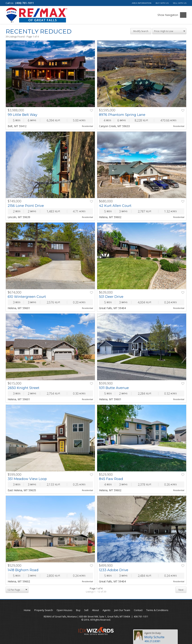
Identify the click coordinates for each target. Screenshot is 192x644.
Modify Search (141, 31)
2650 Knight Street (24, 388)
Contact (138, 610)
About (95, 610)
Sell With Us (180, 3)
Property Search (44, 610)
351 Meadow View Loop (27, 479)
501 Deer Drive (111, 297)
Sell (86, 610)
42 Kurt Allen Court (115, 206)
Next (181, 590)
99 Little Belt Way (22, 115)
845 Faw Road (111, 479)
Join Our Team (122, 610)
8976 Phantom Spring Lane (122, 115)
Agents (106, 610)
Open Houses (64, 610)
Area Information (142, 3)
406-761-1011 (141, 617)
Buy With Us (162, 3)
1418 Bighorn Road (23, 570)
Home (27, 610)
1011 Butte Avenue (114, 388)
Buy (78, 610)
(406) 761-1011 (24, 3)
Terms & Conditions (157, 610)
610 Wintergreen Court (27, 297)
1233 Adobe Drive (114, 570)
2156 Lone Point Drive (26, 206)
